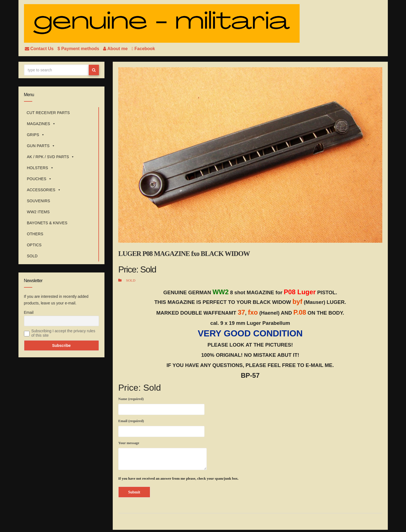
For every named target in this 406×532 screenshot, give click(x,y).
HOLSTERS (40, 168)
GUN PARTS (41, 146)
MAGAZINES (41, 124)
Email (29, 312)
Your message (162, 455)
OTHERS (35, 234)
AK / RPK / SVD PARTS (51, 157)
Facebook (143, 49)
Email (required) (161, 427)
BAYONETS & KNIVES (47, 223)
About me (116, 49)
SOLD (32, 256)
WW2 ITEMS (38, 212)
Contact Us (40, 49)
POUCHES (40, 179)
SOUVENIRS (39, 201)
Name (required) (161, 405)
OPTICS (34, 245)
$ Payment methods (79, 49)
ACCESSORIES (44, 190)
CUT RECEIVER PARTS (48, 113)
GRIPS (36, 135)
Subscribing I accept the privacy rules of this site (63, 333)
